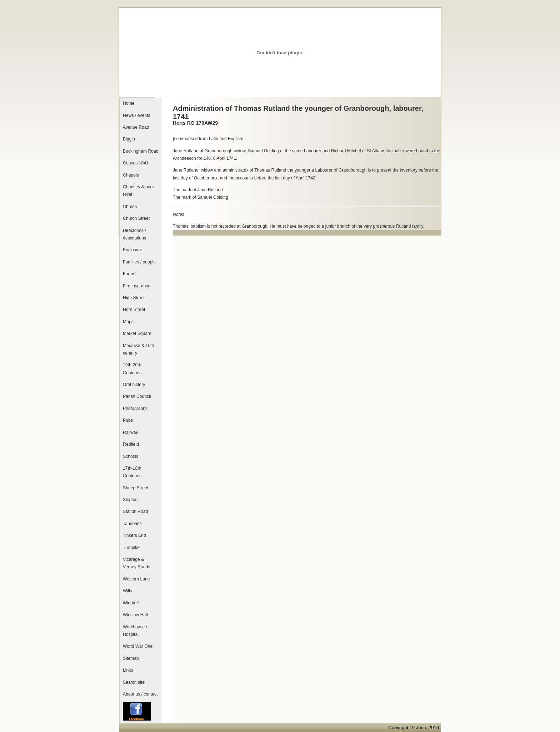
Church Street (136, 218)
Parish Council (137, 396)
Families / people (139, 262)
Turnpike (131, 548)
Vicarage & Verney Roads (136, 563)
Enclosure (132, 250)
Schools (131, 456)
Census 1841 (136, 163)
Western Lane (136, 579)
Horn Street (134, 310)
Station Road (135, 511)
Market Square (137, 333)
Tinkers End (134, 535)
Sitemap (131, 658)
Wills (127, 591)
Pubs (128, 420)
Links (128, 670)
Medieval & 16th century (138, 349)
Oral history (134, 385)
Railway (131, 432)
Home (129, 103)
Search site (134, 682)
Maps (128, 322)
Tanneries (132, 524)
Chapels (131, 175)
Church (130, 207)
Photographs (135, 409)
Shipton (130, 500)
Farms (129, 274)
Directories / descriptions (134, 234)
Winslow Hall (135, 615)
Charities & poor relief (138, 191)
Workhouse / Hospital (135, 631)
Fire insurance (137, 286)
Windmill (131, 603)
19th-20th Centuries (132, 369)
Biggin (129, 139)
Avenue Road (136, 127)
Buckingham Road (141, 151)
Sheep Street (136, 488)
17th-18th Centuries (132, 472)
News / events (136, 115)
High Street (134, 298)
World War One (138, 646)
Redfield (131, 444)
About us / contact (140, 694)
